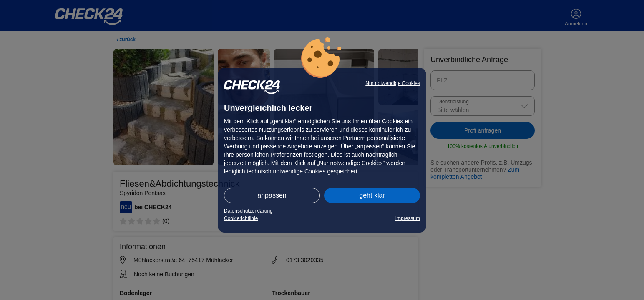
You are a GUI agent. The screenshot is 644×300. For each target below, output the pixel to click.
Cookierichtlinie (241, 218)
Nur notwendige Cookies (393, 83)
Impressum (408, 218)
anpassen (272, 195)
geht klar (372, 195)
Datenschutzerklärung (248, 211)
